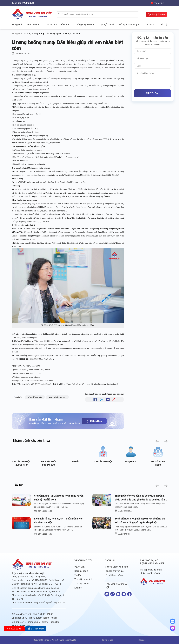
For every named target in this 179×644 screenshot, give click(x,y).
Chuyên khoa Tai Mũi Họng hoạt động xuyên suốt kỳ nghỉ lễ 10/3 (59, 498)
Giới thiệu (32, 25)
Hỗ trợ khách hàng (128, 25)
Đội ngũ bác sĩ (107, 25)
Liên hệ (164, 25)
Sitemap (142, 640)
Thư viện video (82, 584)
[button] (157, 441)
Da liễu (76, 461)
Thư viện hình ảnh (83, 580)
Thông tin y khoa (84, 25)
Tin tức (149, 25)
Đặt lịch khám (94, 421)
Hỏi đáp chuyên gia (114, 571)
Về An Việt (79, 567)
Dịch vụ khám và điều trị (116, 567)
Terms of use (107, 640)
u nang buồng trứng (57, 397)
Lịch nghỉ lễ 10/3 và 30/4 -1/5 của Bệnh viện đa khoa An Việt (59, 521)
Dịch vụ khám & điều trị (56, 25)
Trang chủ (17, 25)
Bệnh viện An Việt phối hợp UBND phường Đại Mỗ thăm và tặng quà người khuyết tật (140, 521)
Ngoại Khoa (131, 461)
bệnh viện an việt (35, 397)
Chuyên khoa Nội (103, 461)
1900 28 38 (14, 629)
